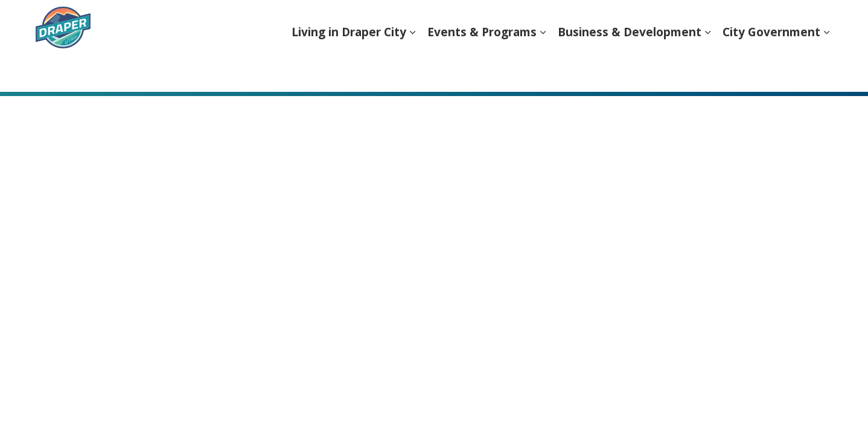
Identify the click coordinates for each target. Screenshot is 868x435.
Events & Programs (482, 69)
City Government (771, 69)
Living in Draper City (349, 69)
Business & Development (630, 69)
